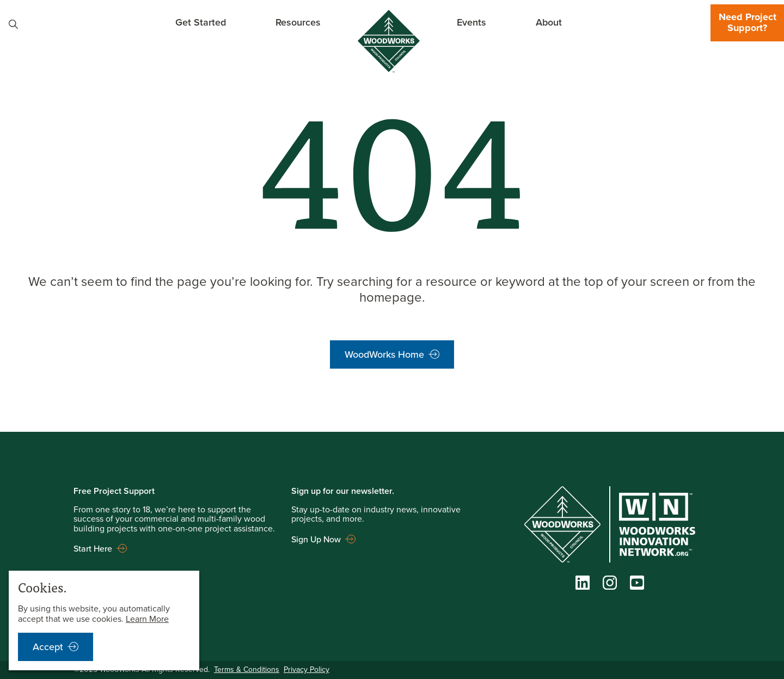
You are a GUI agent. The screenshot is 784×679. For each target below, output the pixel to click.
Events (471, 22)
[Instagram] (610, 585)
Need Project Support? (748, 22)
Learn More (147, 619)
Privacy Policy (307, 669)
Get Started (201, 22)
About (549, 22)
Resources (298, 22)
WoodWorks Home (384, 354)
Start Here (93, 548)
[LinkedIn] (583, 585)
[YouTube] (637, 585)
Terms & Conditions (247, 669)
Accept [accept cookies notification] (48, 647)
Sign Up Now (316, 539)
